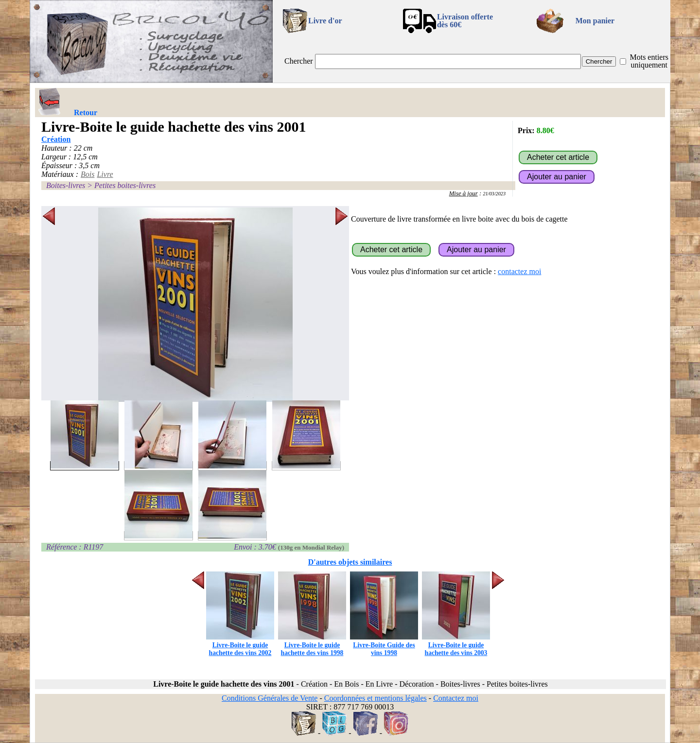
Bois (87, 174)
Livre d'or (325, 21)
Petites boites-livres (125, 185)
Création (56, 139)
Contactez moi (456, 698)
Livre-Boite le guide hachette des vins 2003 (456, 645)
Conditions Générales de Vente (270, 698)
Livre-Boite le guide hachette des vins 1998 (312, 645)
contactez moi (519, 271)
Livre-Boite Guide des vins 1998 (384, 645)
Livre (105, 174)
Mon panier (595, 21)
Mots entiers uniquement (649, 61)
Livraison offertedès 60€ (465, 21)
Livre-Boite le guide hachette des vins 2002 (240, 645)
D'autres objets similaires (350, 562)
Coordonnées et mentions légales (376, 698)
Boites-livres (66, 185)
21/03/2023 (494, 194)
